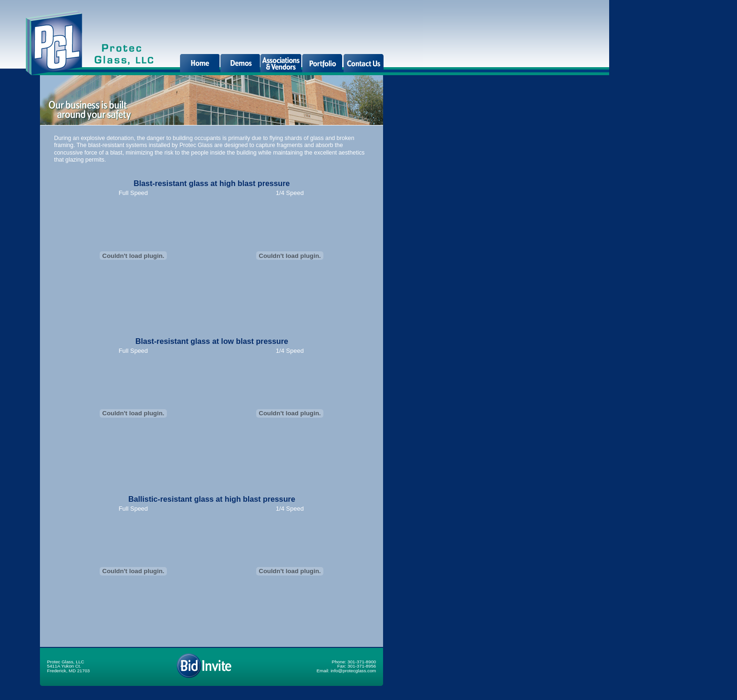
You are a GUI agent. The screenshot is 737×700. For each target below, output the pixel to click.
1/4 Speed (290, 193)
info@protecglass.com (353, 671)
